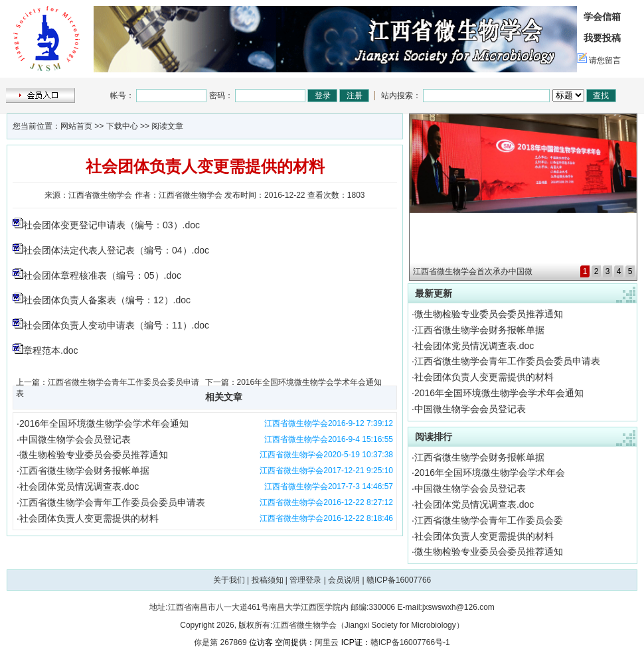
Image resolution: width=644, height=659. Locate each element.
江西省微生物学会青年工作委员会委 (489, 520)
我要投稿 (602, 38)
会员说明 (344, 580)
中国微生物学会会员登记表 (75, 439)
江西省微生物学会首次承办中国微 (473, 271)
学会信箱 (602, 17)
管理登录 (305, 580)
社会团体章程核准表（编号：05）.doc (102, 275)
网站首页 (76, 126)
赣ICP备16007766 (399, 580)
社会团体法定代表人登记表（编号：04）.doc (116, 250)
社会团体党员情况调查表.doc (79, 486)
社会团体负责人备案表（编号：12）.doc (107, 300)
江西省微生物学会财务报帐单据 (84, 471)
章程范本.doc (50, 350)
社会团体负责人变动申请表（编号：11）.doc (116, 325)
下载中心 (122, 126)
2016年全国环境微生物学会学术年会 (490, 473)
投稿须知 (268, 580)
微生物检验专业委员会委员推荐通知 (94, 455)
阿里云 (327, 642)
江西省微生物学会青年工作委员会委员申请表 (112, 502)
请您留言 (605, 60)
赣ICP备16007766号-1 (410, 642)
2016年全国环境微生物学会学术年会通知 (310, 382)
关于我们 (229, 580)
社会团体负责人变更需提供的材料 (89, 518)
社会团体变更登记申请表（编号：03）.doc (112, 225)
